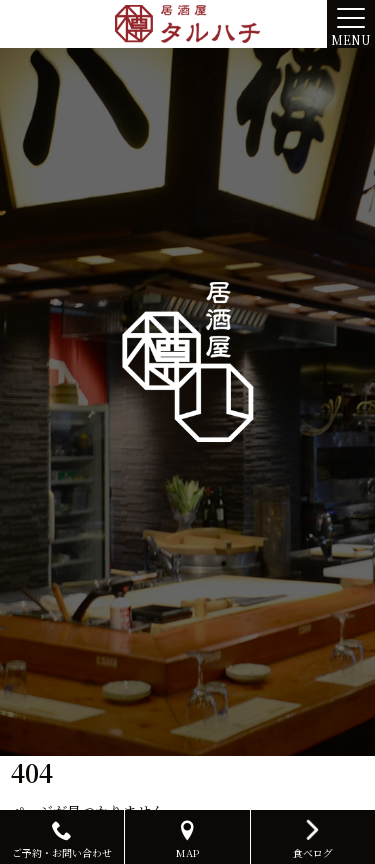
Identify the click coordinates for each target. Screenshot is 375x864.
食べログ (313, 837)
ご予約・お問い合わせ (62, 840)
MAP (187, 840)
